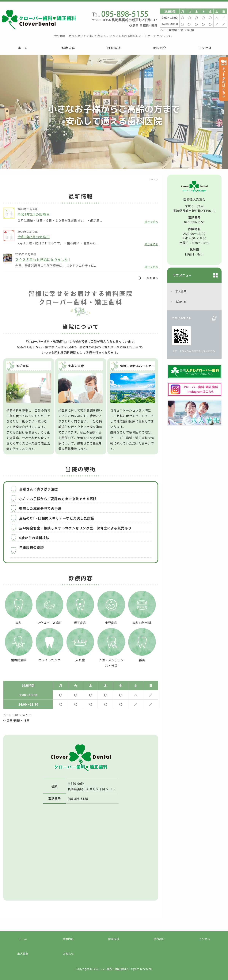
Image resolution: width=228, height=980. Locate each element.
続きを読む (152, 222)
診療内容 (68, 48)
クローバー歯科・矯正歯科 (110, 969)
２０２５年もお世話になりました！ (43, 259)
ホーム (23, 48)
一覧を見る (151, 278)
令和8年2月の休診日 (34, 237)
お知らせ (181, 302)
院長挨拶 (114, 48)
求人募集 (181, 291)
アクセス (205, 48)
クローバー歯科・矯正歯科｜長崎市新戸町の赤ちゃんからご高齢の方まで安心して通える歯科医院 (38, 19)
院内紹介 (160, 48)
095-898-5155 (78, 798)
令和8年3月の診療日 (34, 214)
